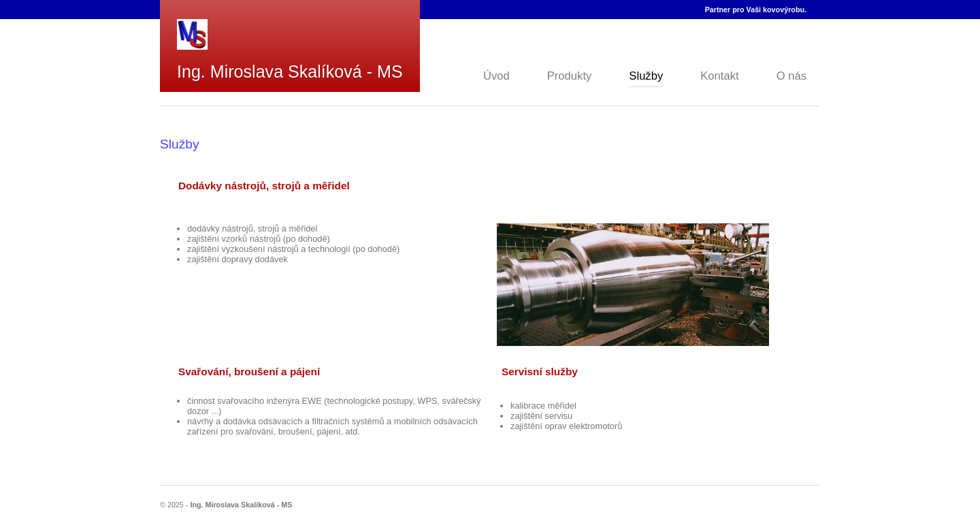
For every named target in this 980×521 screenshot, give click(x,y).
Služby (646, 76)
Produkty (570, 76)
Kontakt (719, 76)
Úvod (496, 76)
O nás (791, 76)
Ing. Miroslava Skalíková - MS (290, 72)
